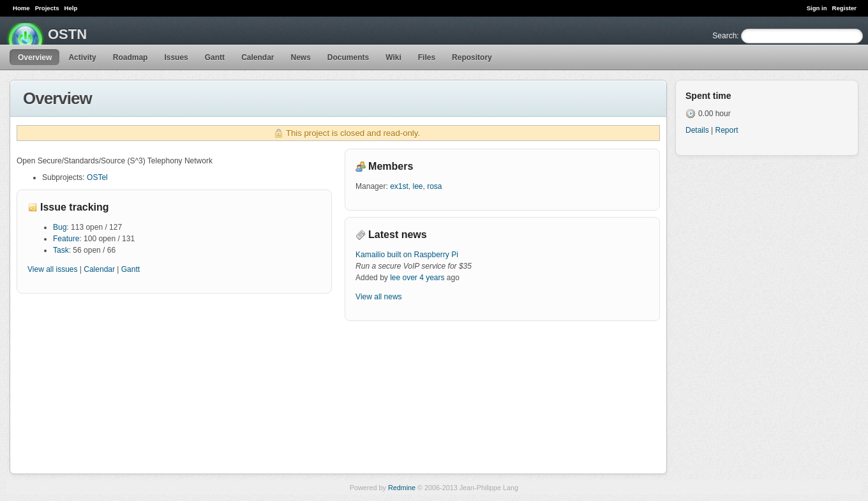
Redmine (402, 488)
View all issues (52, 269)
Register (844, 8)
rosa (434, 186)
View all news (378, 297)
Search (724, 36)
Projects (47, 8)
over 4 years (424, 278)
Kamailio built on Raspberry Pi (407, 255)
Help (71, 8)
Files (427, 57)
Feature (66, 239)
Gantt (215, 57)
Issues (176, 57)
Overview (35, 57)
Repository (472, 57)
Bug (60, 227)
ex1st (399, 186)
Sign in (817, 8)
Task (61, 250)
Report (726, 130)
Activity (82, 57)
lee (417, 186)
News (300, 57)
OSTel (97, 177)
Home (21, 8)
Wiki (393, 57)
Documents (348, 57)
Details (697, 130)
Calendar (258, 57)
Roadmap (131, 57)
